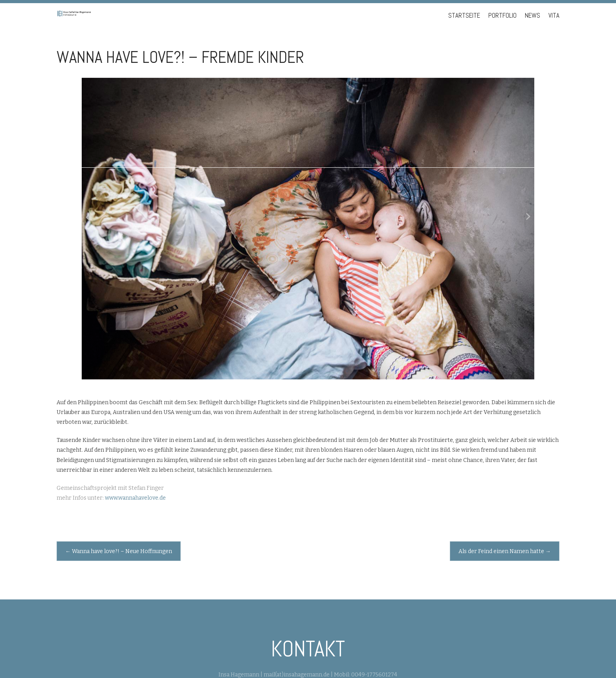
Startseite (464, 16)
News (533, 16)
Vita (554, 16)
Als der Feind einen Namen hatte (505, 551)
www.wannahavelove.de (135, 498)
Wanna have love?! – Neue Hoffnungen (119, 551)
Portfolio (502, 16)
